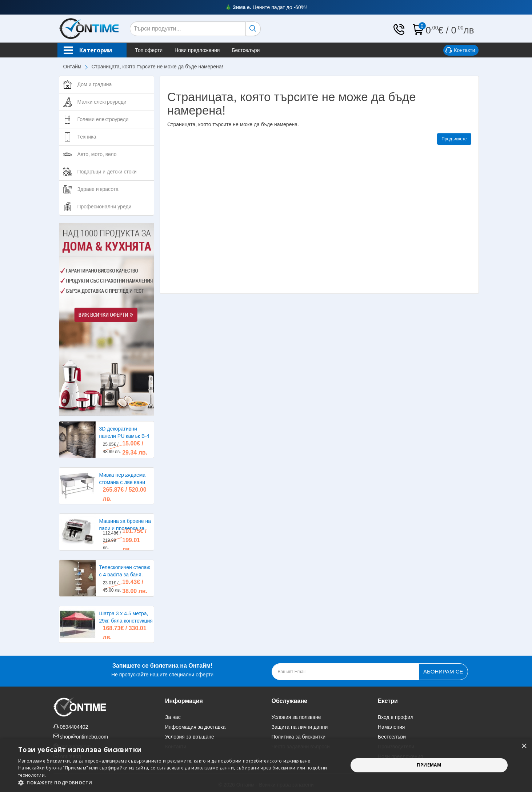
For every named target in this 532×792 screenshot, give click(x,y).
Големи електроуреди (103, 119)
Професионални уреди (105, 207)
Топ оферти (149, 50)
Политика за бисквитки (299, 737)
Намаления (391, 727)
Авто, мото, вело (97, 154)
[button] (178, 783)
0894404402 (74, 727)
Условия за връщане (190, 737)
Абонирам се (443, 671)
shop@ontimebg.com (84, 737)
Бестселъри (246, 50)
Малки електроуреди (102, 102)
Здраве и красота (98, 189)
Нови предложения (197, 50)
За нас (173, 717)
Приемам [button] (429, 765)
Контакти (460, 51)
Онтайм (72, 67)
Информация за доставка (195, 727)
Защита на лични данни (300, 727)
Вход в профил (396, 717)
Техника (87, 137)
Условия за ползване (296, 717)
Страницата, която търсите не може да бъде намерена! (157, 67)
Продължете (454, 139)
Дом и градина (95, 84)
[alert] (266, 765)
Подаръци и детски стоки (107, 172)
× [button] (524, 746)
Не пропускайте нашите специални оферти (162, 669)
